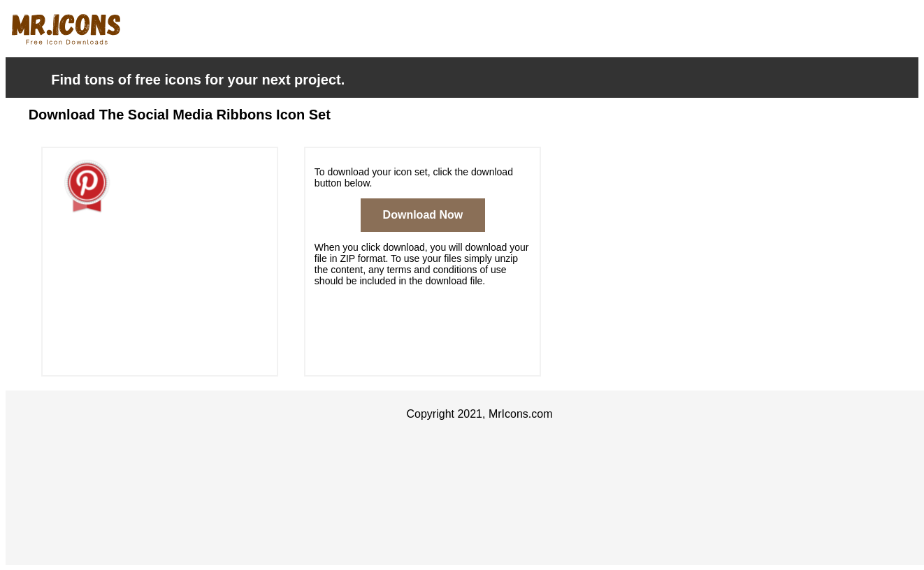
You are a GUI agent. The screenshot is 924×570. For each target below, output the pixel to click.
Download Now (423, 215)
